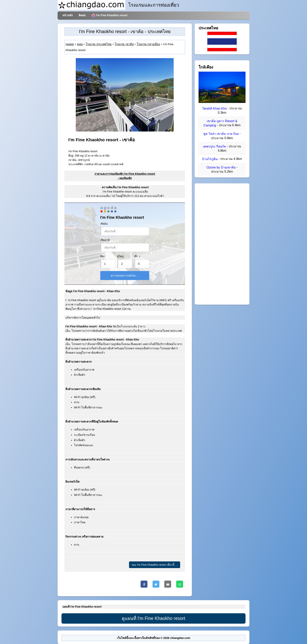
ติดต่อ (82, 15)
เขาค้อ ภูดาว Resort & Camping (220, 123)
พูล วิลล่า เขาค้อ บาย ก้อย (221, 134)
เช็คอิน (104, 224)
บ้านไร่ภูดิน (210, 159)
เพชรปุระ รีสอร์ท (214, 146)
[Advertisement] (222, 244)
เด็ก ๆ (137, 256)
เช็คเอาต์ (105, 240)
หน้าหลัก (68, 15)
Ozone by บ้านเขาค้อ (221, 167)
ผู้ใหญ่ (120, 256)
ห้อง (102, 256)
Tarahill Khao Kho (214, 109)
